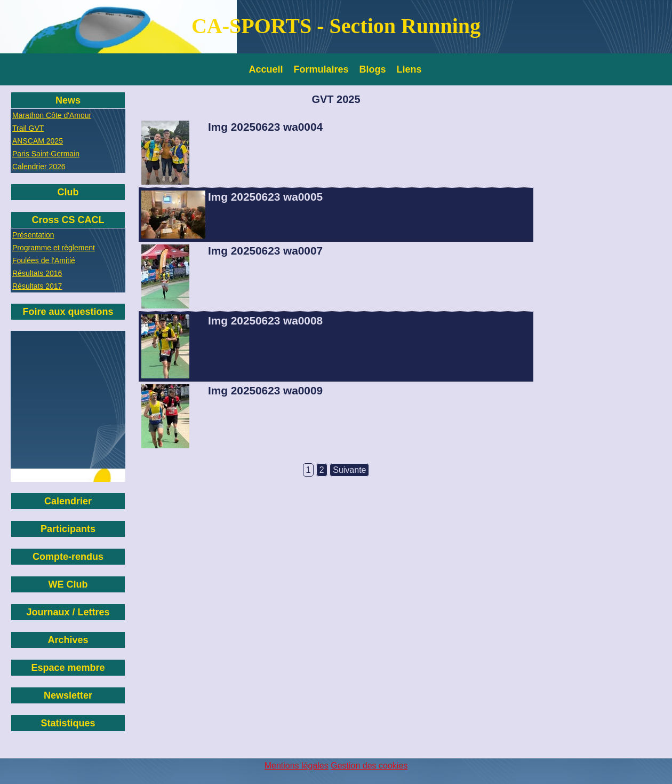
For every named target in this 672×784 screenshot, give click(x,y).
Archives (68, 640)
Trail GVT (28, 128)
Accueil (266, 69)
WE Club (68, 584)
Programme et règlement (54, 248)
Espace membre (68, 668)
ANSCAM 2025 (38, 141)
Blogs (373, 69)
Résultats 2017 (37, 286)
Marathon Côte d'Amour (52, 115)
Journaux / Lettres (68, 612)
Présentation (33, 235)
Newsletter (68, 695)
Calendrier (68, 501)
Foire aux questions (68, 312)
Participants (68, 529)
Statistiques (68, 723)
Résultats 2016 (37, 273)
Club (68, 192)
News (68, 100)
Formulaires (321, 69)
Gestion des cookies (369, 766)
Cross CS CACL (68, 220)
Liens (409, 69)
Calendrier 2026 (39, 167)
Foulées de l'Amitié (44, 260)
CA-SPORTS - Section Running (336, 26)
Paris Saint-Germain (46, 154)
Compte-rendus (68, 557)
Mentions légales (297, 766)
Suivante (349, 470)
